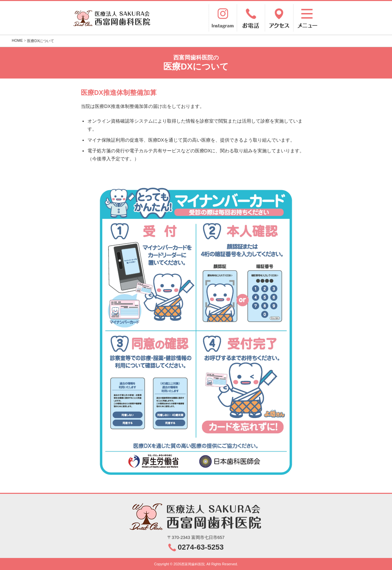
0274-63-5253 (201, 547)
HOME (17, 40)
